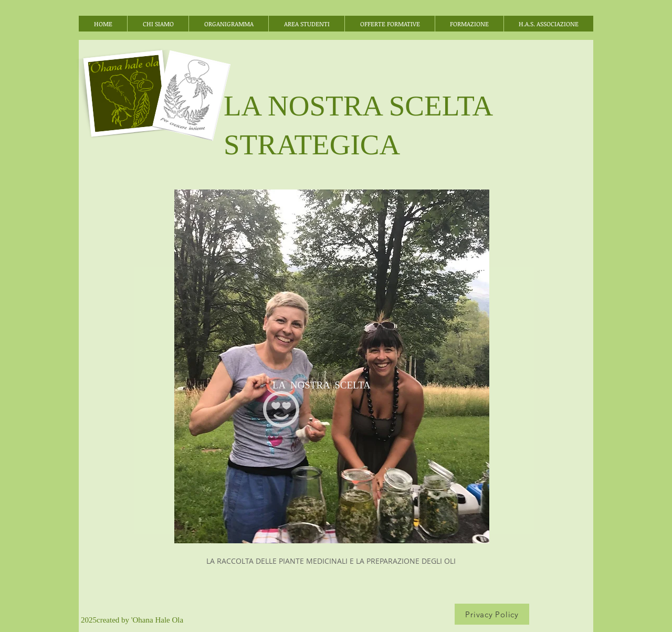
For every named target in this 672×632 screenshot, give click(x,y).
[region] (332, 366)
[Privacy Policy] (492, 614)
